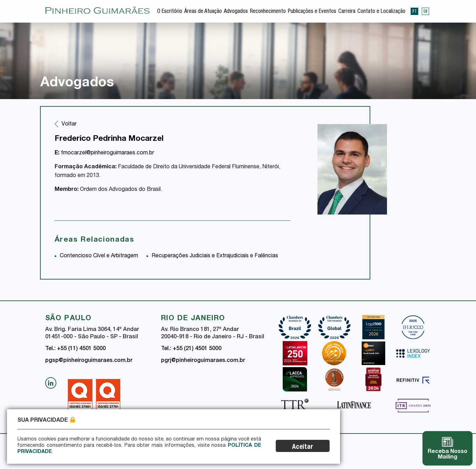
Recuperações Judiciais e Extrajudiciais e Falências (215, 256)
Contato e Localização (381, 12)
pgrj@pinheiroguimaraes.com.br (203, 361)
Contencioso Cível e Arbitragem (99, 256)
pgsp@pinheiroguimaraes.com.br (89, 361)
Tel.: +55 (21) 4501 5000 (191, 349)
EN (425, 11)
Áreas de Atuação (203, 12)
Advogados (236, 12)
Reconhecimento (268, 12)
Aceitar (303, 447)
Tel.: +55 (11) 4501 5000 (75, 349)
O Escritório (170, 12)
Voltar (69, 124)
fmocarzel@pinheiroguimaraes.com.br (104, 153)
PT (414, 11)
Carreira (347, 12)
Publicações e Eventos (312, 12)
